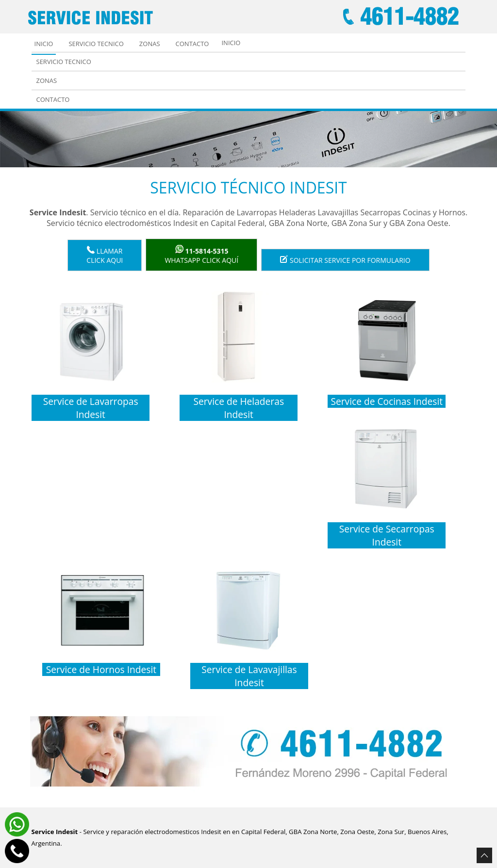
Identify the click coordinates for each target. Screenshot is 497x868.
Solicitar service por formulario (345, 260)
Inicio (44, 44)
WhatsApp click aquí (201, 255)
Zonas (150, 44)
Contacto (192, 44)
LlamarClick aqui (105, 255)
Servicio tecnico (96, 44)
